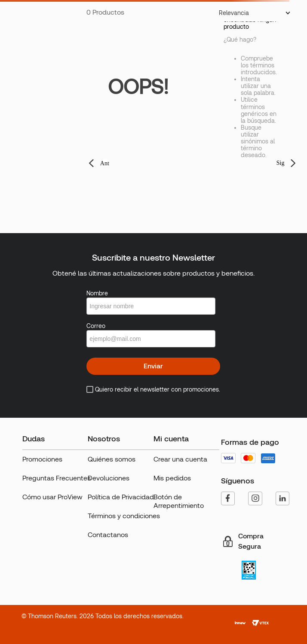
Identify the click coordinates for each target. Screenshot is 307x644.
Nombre (97, 293)
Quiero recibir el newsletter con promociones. (158, 389)
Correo (96, 326)
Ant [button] (105, 163)
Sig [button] (281, 163)
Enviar (153, 366)
